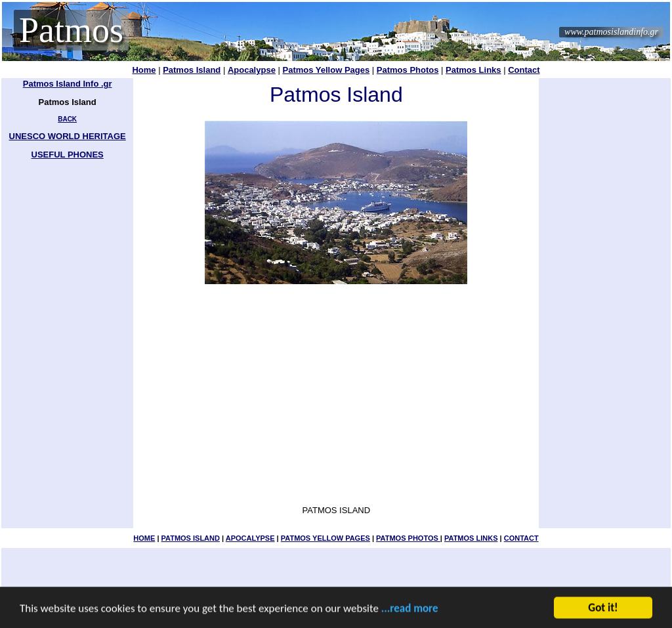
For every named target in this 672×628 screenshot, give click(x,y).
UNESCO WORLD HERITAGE (68, 136)
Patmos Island (192, 70)
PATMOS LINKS (471, 538)
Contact (524, 70)
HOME (144, 538)
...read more (410, 609)
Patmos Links (473, 70)
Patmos (71, 30)
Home (144, 70)
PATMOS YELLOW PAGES (325, 538)
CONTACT (521, 538)
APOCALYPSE (250, 538)
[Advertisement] (605, 276)
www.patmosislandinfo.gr (611, 32)
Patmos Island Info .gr (68, 84)
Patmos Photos (408, 70)
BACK (67, 119)
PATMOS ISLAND (191, 538)
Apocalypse (252, 70)
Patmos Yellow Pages (326, 70)
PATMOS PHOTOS (408, 538)
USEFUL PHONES (68, 155)
